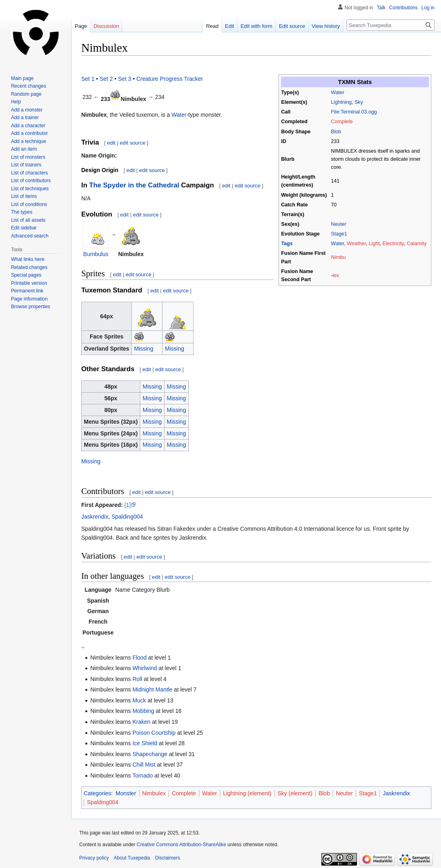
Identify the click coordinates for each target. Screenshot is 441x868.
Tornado (142, 776)
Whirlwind (145, 668)
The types (22, 212)
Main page (22, 78)
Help (16, 102)
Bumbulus (96, 254)
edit (111, 143)
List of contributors (31, 181)
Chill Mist (144, 765)
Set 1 (88, 79)
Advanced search (30, 236)
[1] (128, 505)
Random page (26, 94)
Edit (230, 26)
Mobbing (143, 711)
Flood (140, 658)
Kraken (141, 722)
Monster (126, 793)
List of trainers (26, 165)
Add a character (28, 126)
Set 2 (106, 79)
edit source (133, 143)
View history (326, 26)
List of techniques (30, 189)
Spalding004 (127, 517)
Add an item (24, 149)
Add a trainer (25, 118)
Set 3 (125, 79)
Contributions (404, 8)
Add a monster (27, 110)
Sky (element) (295, 793)
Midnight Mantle (153, 689)
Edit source (292, 26)
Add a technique (28, 141)
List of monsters (28, 157)
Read (212, 26)
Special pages (26, 275)
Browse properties (31, 307)
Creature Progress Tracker (170, 79)
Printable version (29, 283)
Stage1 (339, 234)
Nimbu (338, 257)
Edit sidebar (24, 228)
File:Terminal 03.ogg (354, 112)
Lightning (341, 102)
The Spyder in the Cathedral (134, 185)
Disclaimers (167, 858)
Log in (428, 8)
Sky (359, 102)
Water (338, 92)
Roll (137, 679)
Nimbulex (154, 793)
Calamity (417, 244)
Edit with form (256, 26)
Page (81, 26)
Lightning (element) (247, 793)
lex (336, 275)
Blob (336, 132)
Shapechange (150, 754)
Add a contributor (29, 133)
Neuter (339, 224)
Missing (144, 349)
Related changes (29, 267)
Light (374, 244)
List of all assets (28, 220)
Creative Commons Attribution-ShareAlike (181, 845)
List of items (24, 196)
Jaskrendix (95, 517)
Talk (381, 8)
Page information (29, 299)
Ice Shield (145, 743)
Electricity (393, 244)
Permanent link (27, 291)
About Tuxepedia (132, 858)
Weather (356, 244)
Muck (139, 700)
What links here (28, 259)
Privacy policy (94, 858)
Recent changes (28, 86)
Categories (97, 793)
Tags (287, 244)
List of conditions (29, 204)
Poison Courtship (154, 733)
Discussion (106, 26)
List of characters (29, 173)
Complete (342, 122)
